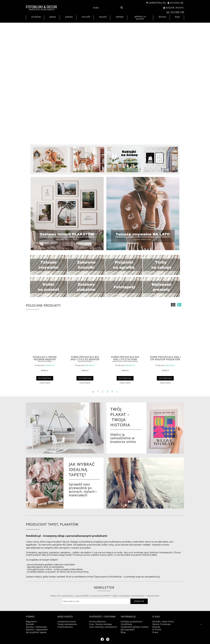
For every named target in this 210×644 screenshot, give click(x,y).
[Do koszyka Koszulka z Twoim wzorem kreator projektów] (45, 378)
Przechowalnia (65, 627)
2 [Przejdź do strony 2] (103, 391)
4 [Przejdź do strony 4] (112, 391)
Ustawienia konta (67, 621)
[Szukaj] (122, 8)
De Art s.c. (50, 365)
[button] (45, 383)
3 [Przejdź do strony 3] (107, 391)
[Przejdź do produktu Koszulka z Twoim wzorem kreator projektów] (45, 335)
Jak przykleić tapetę (36, 632)
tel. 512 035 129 (175, 12)
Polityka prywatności (132, 621)
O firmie (157, 630)
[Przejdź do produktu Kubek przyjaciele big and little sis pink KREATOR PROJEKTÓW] (125, 335)
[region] (105, 84)
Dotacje (156, 627)
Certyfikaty (126, 624)
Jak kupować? (128, 630)
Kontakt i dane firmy (163, 621)
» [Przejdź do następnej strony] (117, 391)
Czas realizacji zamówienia (103, 627)
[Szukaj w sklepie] (106, 8)
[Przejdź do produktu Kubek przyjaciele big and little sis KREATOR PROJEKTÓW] (85, 335)
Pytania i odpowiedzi (37, 630)
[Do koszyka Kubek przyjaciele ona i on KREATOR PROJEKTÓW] (165, 378)
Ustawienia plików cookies (135, 627)
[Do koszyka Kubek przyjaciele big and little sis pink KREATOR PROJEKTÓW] (125, 378)
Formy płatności (98, 621)
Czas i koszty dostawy (101, 624)
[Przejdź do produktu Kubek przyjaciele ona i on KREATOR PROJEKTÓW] (165, 335)
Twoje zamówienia (67, 624)
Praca (155, 632)
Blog (123, 632)
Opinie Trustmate (162, 624)
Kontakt (30, 624)
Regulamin (31, 621)
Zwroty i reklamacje (36, 627)
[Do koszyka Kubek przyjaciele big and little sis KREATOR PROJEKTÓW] (85, 378)
